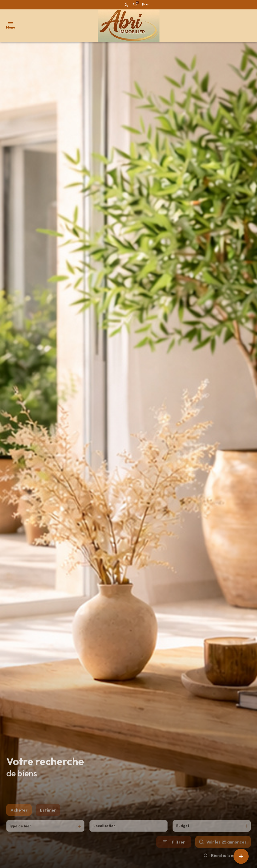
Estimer (48, 818)
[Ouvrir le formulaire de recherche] (174, 850)
